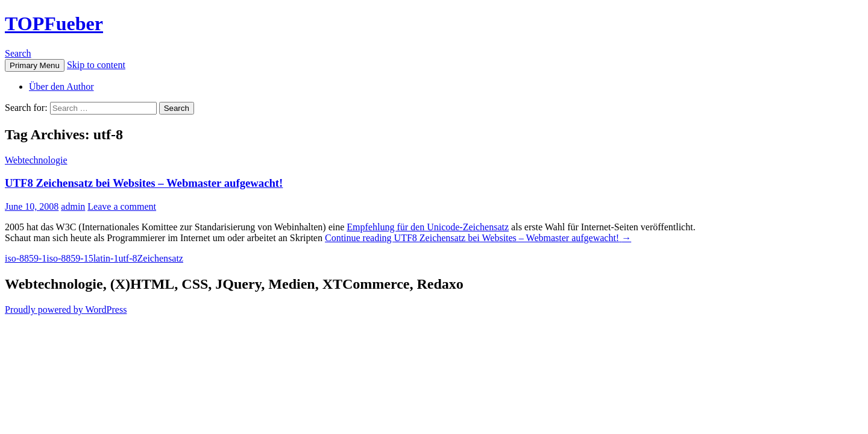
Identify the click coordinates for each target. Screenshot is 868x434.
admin (73, 206)
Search (18, 53)
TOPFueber (54, 24)
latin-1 (106, 258)
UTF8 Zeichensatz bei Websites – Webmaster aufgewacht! (144, 183)
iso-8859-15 (70, 258)
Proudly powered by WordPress (66, 310)
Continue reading (478, 238)
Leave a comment (122, 206)
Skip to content (96, 65)
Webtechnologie (36, 160)
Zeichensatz (160, 258)
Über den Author (61, 86)
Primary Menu (35, 65)
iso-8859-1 (26, 258)
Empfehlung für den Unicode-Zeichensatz (428, 227)
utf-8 (127, 258)
